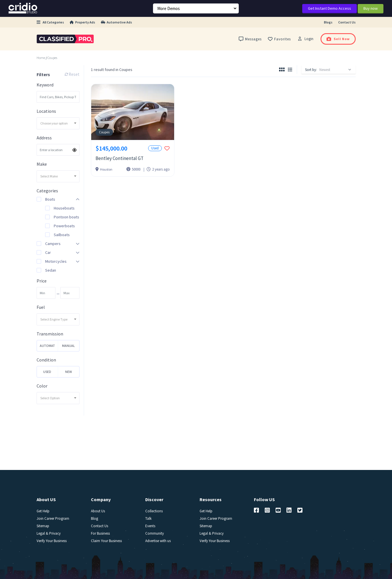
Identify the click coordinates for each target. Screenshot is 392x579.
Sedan (51, 270)
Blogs (328, 22)
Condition (46, 360)
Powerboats (64, 226)
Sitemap (43, 526)
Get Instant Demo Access (330, 8)
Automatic (47, 347)
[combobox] (58, 123)
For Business (100, 533)
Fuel (41, 307)
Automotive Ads (117, 22)
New (68, 372)
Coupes (52, 58)
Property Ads (82, 22)
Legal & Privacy (49, 533)
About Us (98, 511)
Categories (47, 191)
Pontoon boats (66, 217)
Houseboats (64, 208)
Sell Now (338, 39)
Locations (46, 111)
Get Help (43, 511)
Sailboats (62, 235)
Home (41, 58)
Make (42, 164)
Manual (68, 346)
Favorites (279, 39)
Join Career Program (53, 518)
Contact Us (347, 22)
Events (150, 526)
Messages (250, 39)
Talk (148, 518)
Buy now (371, 8)
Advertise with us (158, 541)
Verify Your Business (52, 541)
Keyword (45, 85)
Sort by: (311, 70)
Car (48, 252)
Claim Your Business (106, 541)
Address (44, 138)
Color (42, 386)
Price (42, 281)
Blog (94, 518)
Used (47, 372)
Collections (154, 511)
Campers (53, 244)
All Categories (50, 22)
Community (155, 533)
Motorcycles (56, 261)
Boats (50, 199)
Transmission (50, 334)
